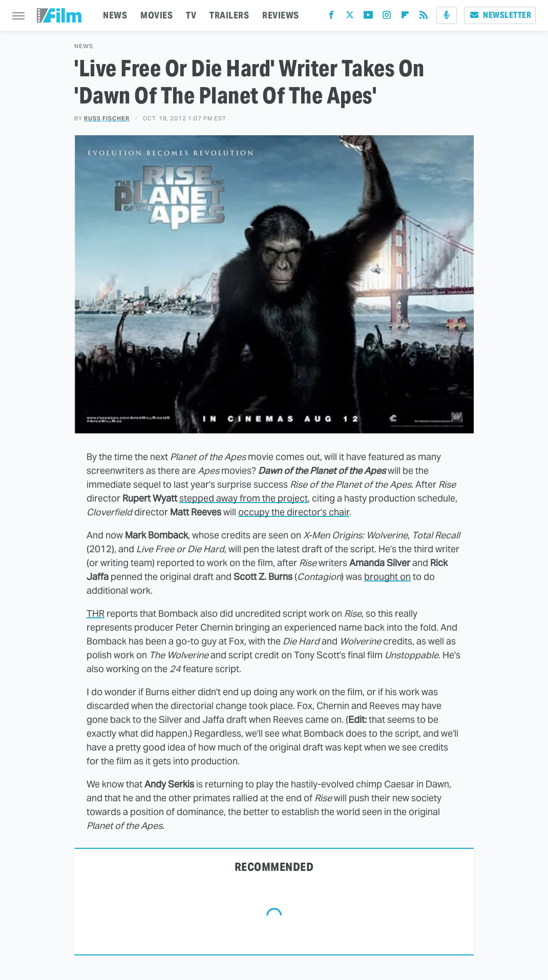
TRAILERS (229, 15)
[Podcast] (447, 15)
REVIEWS (281, 15)
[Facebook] (331, 17)
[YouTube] (368, 17)
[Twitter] (350, 17)
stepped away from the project (244, 498)
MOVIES (156, 15)
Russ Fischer (107, 118)
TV (191, 15)
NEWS (115, 15)
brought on (387, 577)
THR (96, 613)
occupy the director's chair (294, 512)
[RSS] (424, 17)
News (84, 46)
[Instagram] (387, 17)
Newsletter (500, 15)
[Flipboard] (405, 17)
